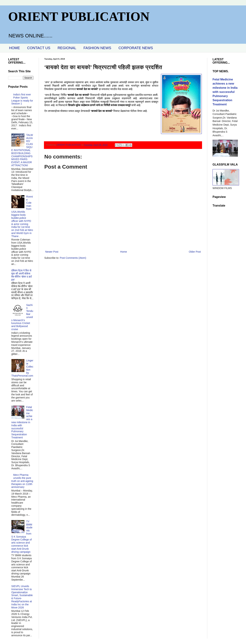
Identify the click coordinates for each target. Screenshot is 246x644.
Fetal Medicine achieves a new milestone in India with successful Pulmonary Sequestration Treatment (22, 422)
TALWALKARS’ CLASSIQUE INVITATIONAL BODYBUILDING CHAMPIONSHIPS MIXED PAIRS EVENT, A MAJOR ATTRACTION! (22, 150)
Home (123, 252)
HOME (14, 48)
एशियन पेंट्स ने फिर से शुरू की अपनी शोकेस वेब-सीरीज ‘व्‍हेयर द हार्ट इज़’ (22, 275)
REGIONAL (67, 48)
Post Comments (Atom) (73, 258)
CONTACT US (39, 48)
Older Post (195, 252)
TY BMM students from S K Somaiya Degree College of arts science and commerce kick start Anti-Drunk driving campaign (22, 537)
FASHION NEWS (97, 48)
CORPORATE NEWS (136, 48)
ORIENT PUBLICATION (79, 17)
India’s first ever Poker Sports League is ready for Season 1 (22, 99)
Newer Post (52, 252)
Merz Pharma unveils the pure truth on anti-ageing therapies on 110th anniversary (22, 481)
